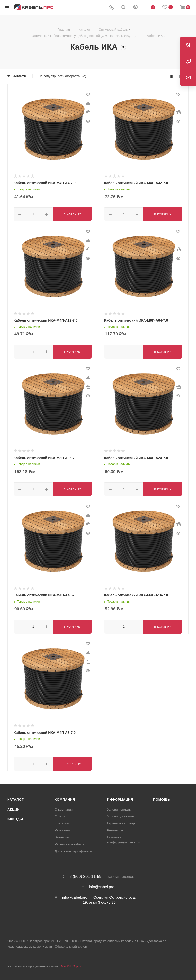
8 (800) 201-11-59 (85, 874)
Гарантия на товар (121, 821)
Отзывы (61, 814)
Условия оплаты (119, 807)
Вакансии (62, 835)
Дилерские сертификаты (73, 849)
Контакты (62, 821)
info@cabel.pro (101, 884)
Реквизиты (63, 828)
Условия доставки (121, 814)
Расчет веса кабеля (69, 842)
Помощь (162, 797)
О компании (64, 807)
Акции (14, 807)
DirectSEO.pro (70, 964)
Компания (65, 797)
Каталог (16, 797)
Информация (120, 797)
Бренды (15, 817)
